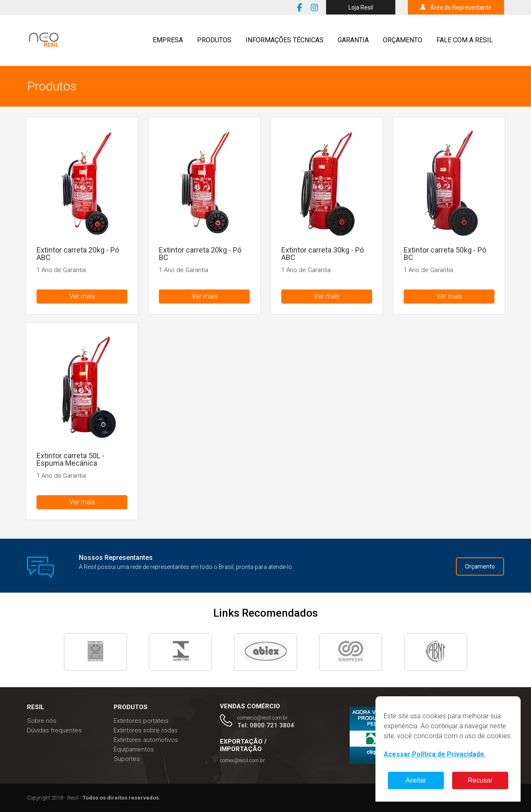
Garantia (353, 40)
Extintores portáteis (141, 721)
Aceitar (416, 780)
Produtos (214, 40)
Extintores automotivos (146, 740)
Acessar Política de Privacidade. (435, 754)
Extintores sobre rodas (146, 730)
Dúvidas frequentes (54, 730)
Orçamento (403, 40)
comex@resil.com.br (242, 761)
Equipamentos (134, 749)
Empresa (168, 40)
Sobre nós (42, 721)
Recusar (480, 780)
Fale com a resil (465, 40)
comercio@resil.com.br (262, 718)
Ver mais (82, 296)
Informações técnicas (285, 40)
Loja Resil (361, 7)
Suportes (127, 759)
